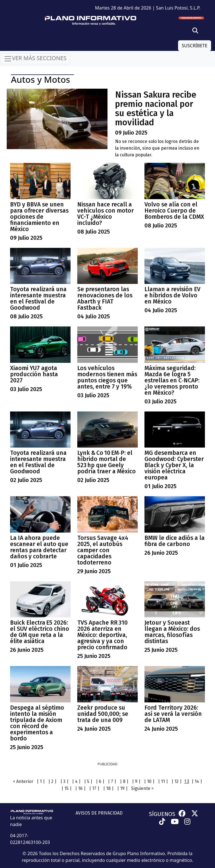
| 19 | (122, 788)
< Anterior (23, 781)
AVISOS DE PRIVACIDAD (99, 813)
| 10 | (149, 781)
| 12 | (177, 781)
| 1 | (41, 781)
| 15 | (66, 788)
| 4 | (76, 781)
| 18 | (108, 788)
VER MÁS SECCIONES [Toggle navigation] (35, 59)
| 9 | (136, 781)
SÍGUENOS (162, 814)
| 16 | (80, 788)
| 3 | (64, 781)
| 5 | (88, 781)
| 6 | (100, 781)
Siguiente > (142, 788)
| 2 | (52, 781)
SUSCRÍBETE (195, 46)
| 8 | (124, 781)
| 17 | (94, 788)
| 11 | (163, 781)
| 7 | (112, 781)
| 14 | (197, 781)
